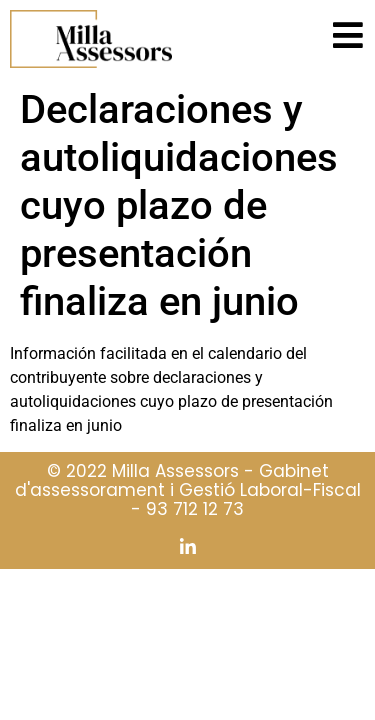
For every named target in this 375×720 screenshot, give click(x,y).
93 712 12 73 (195, 509)
